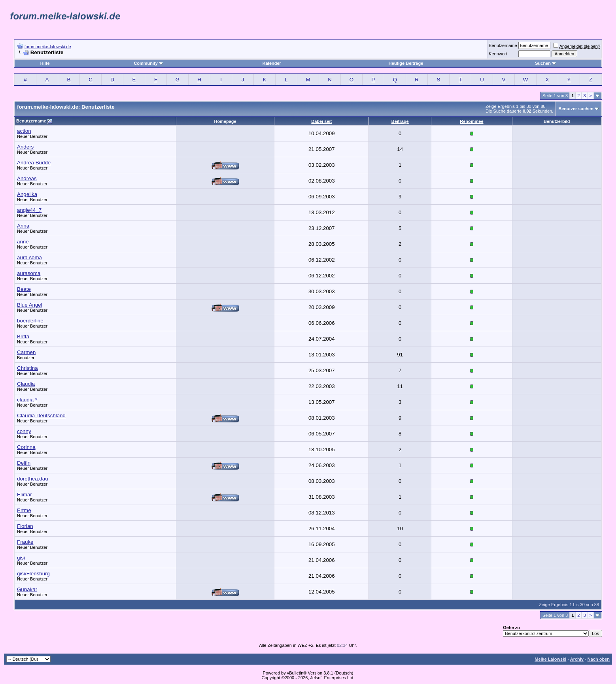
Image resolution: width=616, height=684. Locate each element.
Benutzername (503, 45)
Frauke (25, 542)
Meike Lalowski (550, 659)
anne (23, 242)
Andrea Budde (34, 163)
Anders (25, 147)
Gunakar (27, 589)
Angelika (27, 194)
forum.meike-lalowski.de (48, 47)
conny (24, 431)
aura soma (29, 257)
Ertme (24, 510)
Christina (27, 368)
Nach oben (599, 659)
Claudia (26, 384)
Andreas (27, 178)
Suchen (546, 63)
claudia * (27, 400)
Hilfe (45, 63)
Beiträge (400, 121)
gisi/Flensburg (33, 574)
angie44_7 (29, 210)
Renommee (471, 121)
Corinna (26, 447)
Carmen (26, 352)
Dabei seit (321, 121)
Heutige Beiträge (406, 63)
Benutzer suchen (576, 109)
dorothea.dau (33, 479)
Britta (23, 336)
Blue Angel (30, 305)
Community (148, 63)
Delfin (24, 463)
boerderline (30, 321)
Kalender (272, 63)
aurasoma (29, 273)
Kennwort (498, 54)
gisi (21, 558)
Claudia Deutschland (41, 415)
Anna (23, 226)
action (24, 131)
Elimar (25, 495)
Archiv (577, 659)
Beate (24, 289)
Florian (25, 526)
